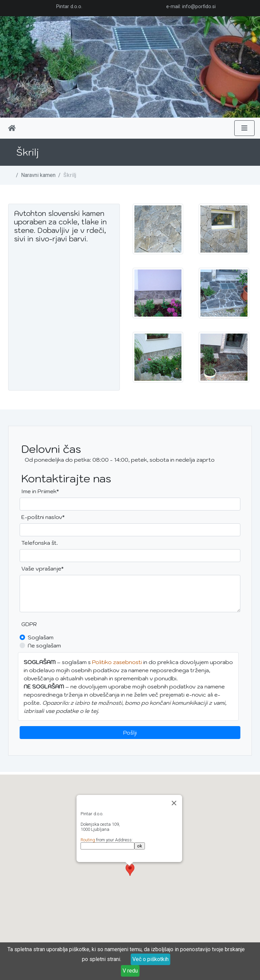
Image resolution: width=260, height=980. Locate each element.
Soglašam (41, 637)
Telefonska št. (40, 543)
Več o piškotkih (150, 959)
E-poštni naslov (43, 516)
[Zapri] (174, 803)
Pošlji (130, 733)
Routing (88, 840)
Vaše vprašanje (42, 568)
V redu (130, 971)
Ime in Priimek (42, 491)
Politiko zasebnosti (117, 662)
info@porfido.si (199, 7)
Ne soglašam (44, 645)
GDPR (29, 624)
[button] (130, 870)
